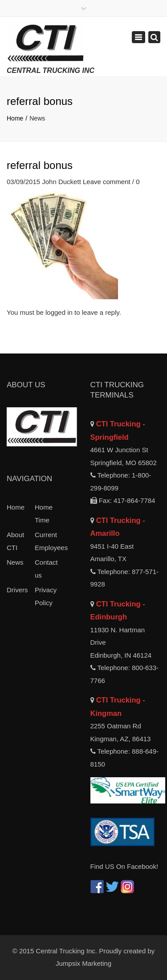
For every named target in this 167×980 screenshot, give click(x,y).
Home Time (44, 514)
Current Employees (49, 541)
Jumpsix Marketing (83, 963)
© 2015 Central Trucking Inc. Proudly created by (84, 951)
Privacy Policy (46, 596)
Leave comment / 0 (111, 182)
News (15, 562)
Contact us (46, 569)
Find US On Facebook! (124, 866)
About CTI (15, 541)
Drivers (17, 590)
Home (15, 118)
